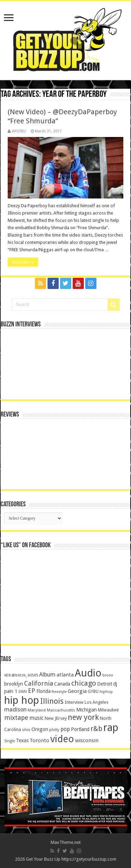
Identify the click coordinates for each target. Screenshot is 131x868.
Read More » (23, 262)
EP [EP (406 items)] (32, 691)
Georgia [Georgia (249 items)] (77, 691)
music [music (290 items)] (37, 718)
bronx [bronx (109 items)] (108, 675)
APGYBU (19, 131)
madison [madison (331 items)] (15, 710)
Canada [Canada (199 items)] (62, 684)
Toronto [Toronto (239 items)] (39, 740)
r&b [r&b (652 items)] (96, 729)
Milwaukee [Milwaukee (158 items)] (108, 710)
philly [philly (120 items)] (54, 730)
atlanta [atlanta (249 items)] (65, 675)
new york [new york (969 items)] (83, 717)
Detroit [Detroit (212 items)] (105, 684)
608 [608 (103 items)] (7, 675)
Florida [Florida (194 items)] (43, 691)
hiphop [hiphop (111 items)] (106, 692)
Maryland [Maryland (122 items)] (37, 710)
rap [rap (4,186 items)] (111, 728)
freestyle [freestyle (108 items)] (59, 692)
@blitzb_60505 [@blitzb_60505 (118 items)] (25, 675)
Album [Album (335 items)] (47, 675)
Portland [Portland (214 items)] (80, 729)
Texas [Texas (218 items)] (22, 740)
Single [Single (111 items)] (10, 741)
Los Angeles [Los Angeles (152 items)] (96, 702)
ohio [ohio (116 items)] (26, 730)
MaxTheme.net (66, 842)
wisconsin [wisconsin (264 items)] (87, 740)
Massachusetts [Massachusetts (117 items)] (61, 710)
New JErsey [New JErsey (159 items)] (56, 718)
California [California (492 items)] (39, 683)
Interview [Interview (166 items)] (74, 702)
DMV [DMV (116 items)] (23, 692)
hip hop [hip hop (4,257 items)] (22, 700)
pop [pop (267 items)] (65, 729)
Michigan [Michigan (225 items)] (86, 710)
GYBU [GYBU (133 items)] (93, 692)
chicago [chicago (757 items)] (84, 683)
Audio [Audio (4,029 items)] (88, 673)
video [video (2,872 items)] (62, 739)
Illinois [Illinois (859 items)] (52, 701)
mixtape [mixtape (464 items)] (16, 718)
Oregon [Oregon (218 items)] (40, 729)
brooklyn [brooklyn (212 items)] (14, 684)
